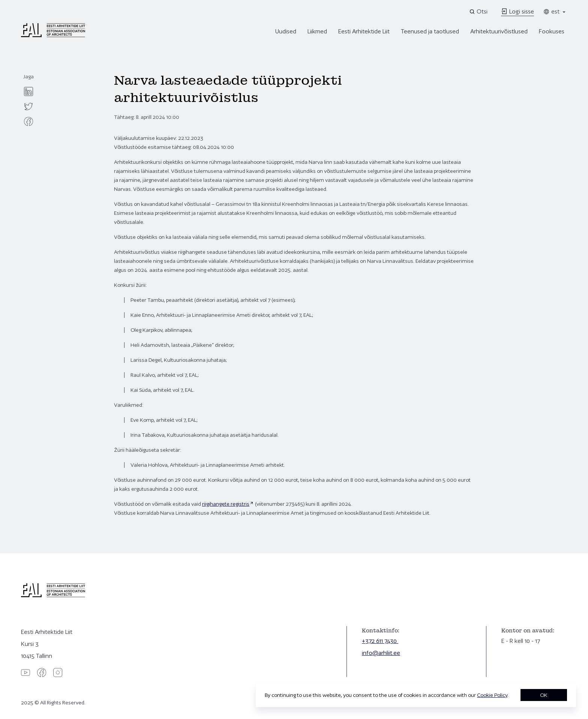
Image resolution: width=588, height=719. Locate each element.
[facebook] (28, 121)
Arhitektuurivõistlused (499, 31)
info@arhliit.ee (381, 653)
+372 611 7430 (380, 641)
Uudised (286, 31)
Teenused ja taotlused (430, 31)
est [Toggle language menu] (555, 11)
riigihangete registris (226, 504)
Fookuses (552, 31)
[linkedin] (28, 91)
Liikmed (317, 31)
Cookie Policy (492, 695)
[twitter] (28, 106)
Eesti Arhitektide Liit (364, 31)
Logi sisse (517, 11)
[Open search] (479, 12)
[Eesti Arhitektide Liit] (53, 35)
